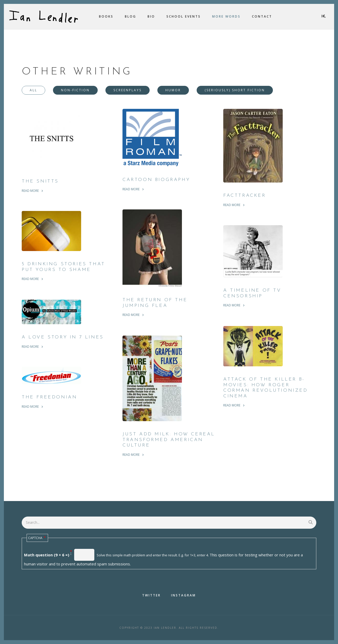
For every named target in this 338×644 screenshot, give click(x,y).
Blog (130, 16)
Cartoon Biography (156, 180)
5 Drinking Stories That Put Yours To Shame (63, 267)
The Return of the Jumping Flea (155, 303)
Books (106, 16)
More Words (226, 16)
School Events (184, 16)
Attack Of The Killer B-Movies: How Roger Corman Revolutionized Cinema (266, 388)
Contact (262, 16)
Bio (151, 16)
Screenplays (128, 90)
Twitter (151, 595)
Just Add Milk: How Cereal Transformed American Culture (169, 440)
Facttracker (245, 196)
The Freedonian (49, 397)
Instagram (183, 595)
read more (30, 191)
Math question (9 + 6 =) (47, 555)
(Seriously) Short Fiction (235, 90)
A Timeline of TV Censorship (252, 293)
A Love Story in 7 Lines (63, 337)
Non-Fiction (75, 90)
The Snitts (40, 181)
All (33, 90)
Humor (173, 90)
